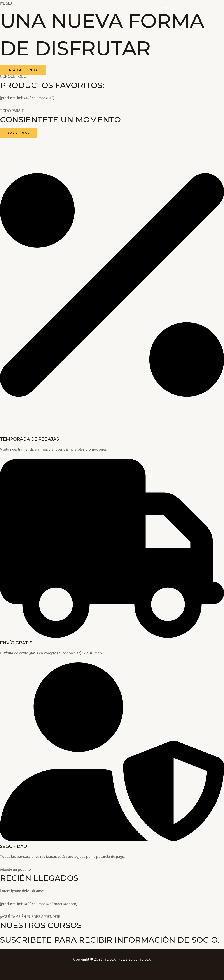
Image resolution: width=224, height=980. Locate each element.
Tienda (189, 8)
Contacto (208, 8)
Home (174, 8)
